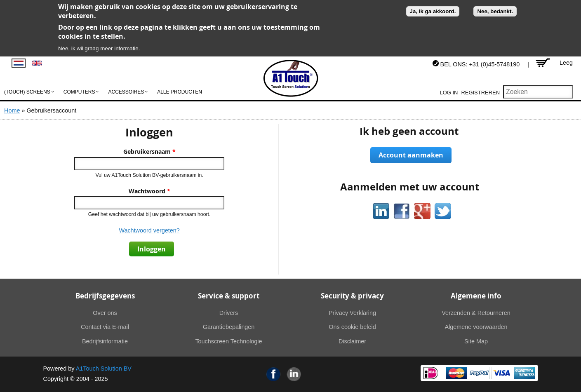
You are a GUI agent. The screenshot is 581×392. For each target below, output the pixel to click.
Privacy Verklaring (352, 313)
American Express (525, 373)
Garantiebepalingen (229, 327)
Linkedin (294, 374)
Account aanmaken (411, 155)
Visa (502, 373)
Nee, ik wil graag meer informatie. (99, 48)
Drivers (229, 313)
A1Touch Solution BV (104, 369)
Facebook (273, 374)
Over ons (105, 313)
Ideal (430, 373)
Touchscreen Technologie (228, 341)
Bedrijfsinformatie (105, 341)
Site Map (476, 341)
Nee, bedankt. (495, 11)
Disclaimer (352, 341)
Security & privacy (352, 296)
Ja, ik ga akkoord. (433, 11)
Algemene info (476, 296)
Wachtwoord (149, 191)
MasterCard (456, 373)
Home (12, 110)
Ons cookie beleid (352, 327)
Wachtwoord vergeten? (149, 230)
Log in (449, 93)
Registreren (480, 93)
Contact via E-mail (105, 327)
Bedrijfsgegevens (105, 296)
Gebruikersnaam (149, 152)
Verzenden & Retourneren (476, 313)
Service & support (229, 296)
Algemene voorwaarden (476, 327)
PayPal (479, 373)
